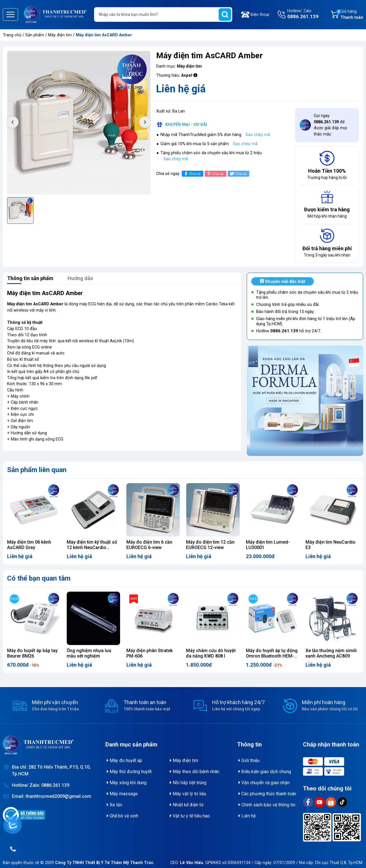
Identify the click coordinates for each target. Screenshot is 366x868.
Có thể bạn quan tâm (39, 578)
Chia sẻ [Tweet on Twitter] (238, 174)
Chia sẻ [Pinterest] (215, 174)
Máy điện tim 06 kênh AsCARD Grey (29, 545)
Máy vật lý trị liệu (188, 794)
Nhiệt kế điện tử (187, 805)
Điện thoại (260, 15)
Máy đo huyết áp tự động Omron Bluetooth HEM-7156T (272, 656)
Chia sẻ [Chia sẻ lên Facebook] (192, 174)
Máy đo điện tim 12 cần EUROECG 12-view (210, 545)
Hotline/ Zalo (303, 14)
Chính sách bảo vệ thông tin (267, 805)
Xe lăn (114, 805)
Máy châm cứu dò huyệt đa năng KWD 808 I (211, 653)
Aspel (187, 75)
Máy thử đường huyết (129, 772)
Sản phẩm (35, 35)
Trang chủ (12, 35)
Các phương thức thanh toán (267, 794)
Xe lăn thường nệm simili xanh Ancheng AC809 (331, 653)
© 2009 (97, 863)
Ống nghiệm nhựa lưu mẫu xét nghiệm (89, 653)
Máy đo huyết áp (125, 760)
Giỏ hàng (350, 15)
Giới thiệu (249, 760)
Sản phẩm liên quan (37, 470)
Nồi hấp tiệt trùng (188, 783)
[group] (79, 123)
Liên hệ (247, 816)
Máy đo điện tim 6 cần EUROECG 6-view (149, 545)
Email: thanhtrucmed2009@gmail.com (52, 796)
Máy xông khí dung (127, 783)
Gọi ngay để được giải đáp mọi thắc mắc (330, 125)
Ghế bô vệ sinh (123, 816)
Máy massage (122, 794)
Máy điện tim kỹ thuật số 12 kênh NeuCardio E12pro (92, 547)
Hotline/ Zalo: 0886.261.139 (41, 785)
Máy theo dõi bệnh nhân (194, 772)
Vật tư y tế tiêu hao (190, 816)
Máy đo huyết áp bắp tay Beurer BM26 (32, 653)
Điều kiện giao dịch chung (265, 772)
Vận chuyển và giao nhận (264, 783)
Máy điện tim (60, 35)
